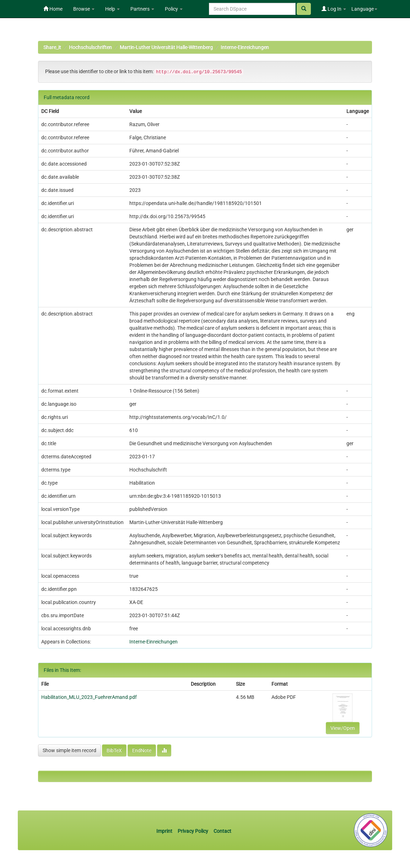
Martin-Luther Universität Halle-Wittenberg (166, 47)
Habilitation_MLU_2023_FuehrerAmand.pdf (89, 697)
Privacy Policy (193, 831)
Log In (334, 9)
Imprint (165, 831)
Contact (222, 831)
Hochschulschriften (90, 47)
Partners (142, 9)
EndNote (142, 750)
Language (364, 9)
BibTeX (114, 750)
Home (53, 9)
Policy (174, 9)
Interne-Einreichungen (245, 47)
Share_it (52, 47)
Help (112, 9)
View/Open (343, 728)
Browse (84, 9)
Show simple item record (69, 750)
